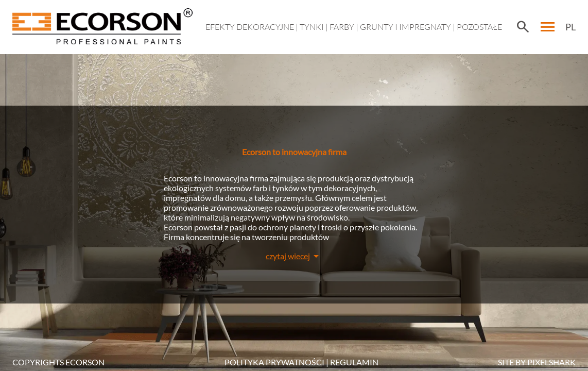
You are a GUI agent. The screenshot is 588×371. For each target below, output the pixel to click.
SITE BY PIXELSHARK (537, 362)
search (523, 27)
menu (548, 27)
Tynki (312, 27)
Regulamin (354, 362)
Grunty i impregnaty (405, 27)
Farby (342, 27)
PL (570, 27)
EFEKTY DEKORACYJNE (250, 27)
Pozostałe (479, 27)
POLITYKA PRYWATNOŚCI (274, 362)
